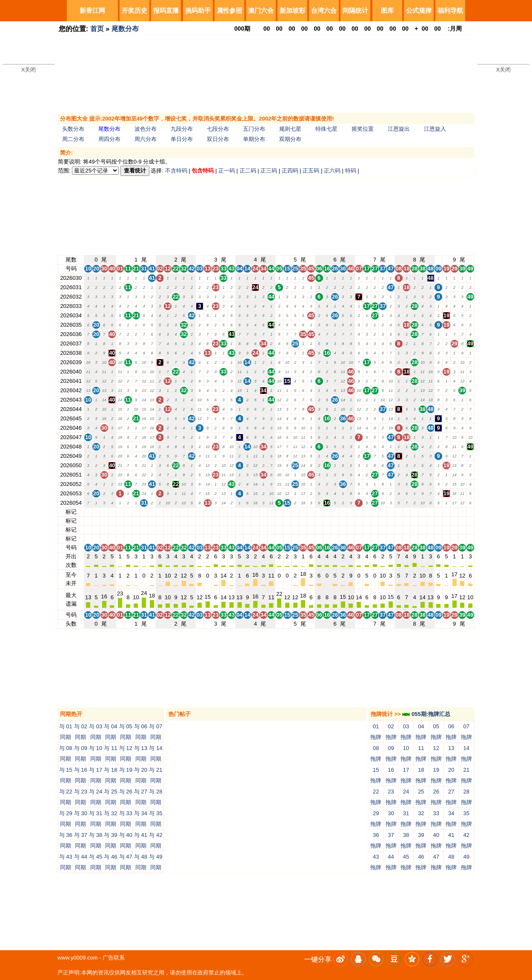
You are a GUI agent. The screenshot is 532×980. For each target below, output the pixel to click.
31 (144, 512)
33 (223, 512)
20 (96, 512)
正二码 (248, 171)
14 (247, 512)
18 (406, 512)
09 (438, 512)
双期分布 (290, 139)
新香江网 (92, 10)
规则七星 (290, 129)
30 (104, 512)
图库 (387, 10)
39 (462, 512)
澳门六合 (261, 10)
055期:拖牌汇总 (426, 714)
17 (367, 512)
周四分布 (109, 139)
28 (415, 512)
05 (279, 512)
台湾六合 (324, 10)
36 (343, 512)
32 (183, 512)
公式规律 (419, 10)
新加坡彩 (292, 10)
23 (215, 512)
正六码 (332, 171)
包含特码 (203, 171)
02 (160, 512)
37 (383, 512)
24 (255, 512)
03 (200, 512)
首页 (97, 29)
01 (120, 512)
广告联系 (114, 958)
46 (351, 512)
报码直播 (166, 10)
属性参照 (229, 10)
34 (263, 512)
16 (327, 512)
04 (239, 512)
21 (136, 512)
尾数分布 (125, 29)
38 (423, 512)
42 (192, 512)
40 (112, 512)
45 (311, 512)
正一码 (227, 171)
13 (208, 512)
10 (88, 512)
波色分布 (146, 129)
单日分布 (182, 139)
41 (152, 512)
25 (295, 512)
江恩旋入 (435, 129)
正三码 (269, 171)
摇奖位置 (363, 129)
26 (335, 512)
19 (446, 512)
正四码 (290, 171)
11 (128, 512)
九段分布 (182, 129)
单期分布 (254, 139)
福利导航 (450, 10)
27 (375, 512)
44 (271, 512)
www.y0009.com (78, 958)
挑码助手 (198, 10)
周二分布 (73, 139)
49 (470, 512)
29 (454, 512)
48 (430, 512)
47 (391, 512)
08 (398, 512)
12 (168, 512)
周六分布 (146, 139)
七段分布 (218, 129)
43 (232, 512)
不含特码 (176, 171)
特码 (351, 171)
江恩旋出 (399, 129)
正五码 (311, 171)
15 (287, 512)
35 (303, 512)
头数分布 (73, 129)
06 (319, 512)
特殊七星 (326, 129)
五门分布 (254, 129)
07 (359, 512)
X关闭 (29, 70)
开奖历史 (134, 10)
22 (176, 512)
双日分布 (218, 139)
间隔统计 (355, 10)
